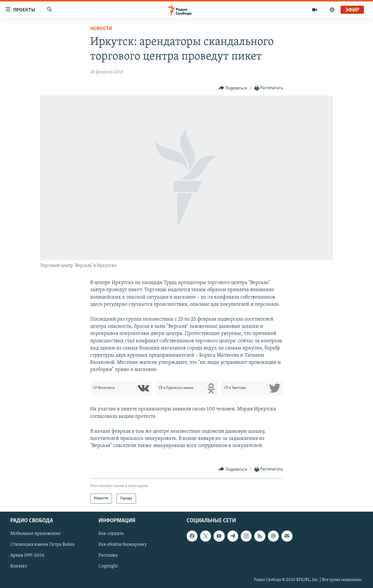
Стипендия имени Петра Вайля (43, 545)
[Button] (233, 88)
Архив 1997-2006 (27, 555)
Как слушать (111, 534)
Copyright (108, 566)
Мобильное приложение (35, 534)
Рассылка (108, 555)
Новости (101, 29)
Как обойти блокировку (123, 545)
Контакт (19, 566)
